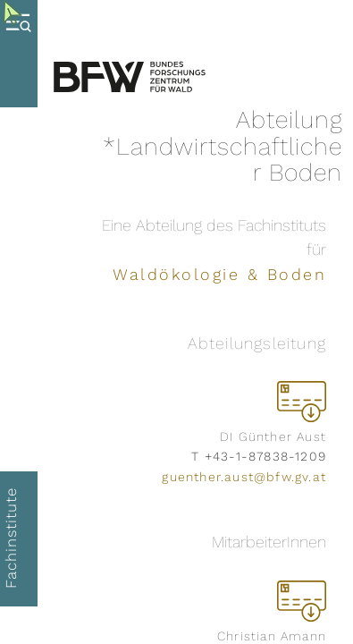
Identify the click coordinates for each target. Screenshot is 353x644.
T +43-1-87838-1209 (259, 456)
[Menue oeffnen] (23, 54)
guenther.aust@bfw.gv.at (244, 477)
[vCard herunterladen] (302, 401)
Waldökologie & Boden (219, 274)
